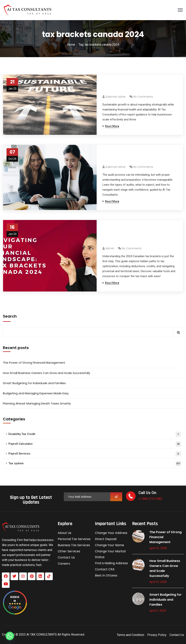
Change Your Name (109, 545)
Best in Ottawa (106, 575)
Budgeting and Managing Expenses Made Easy (36, 393)
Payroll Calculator (95, 444)
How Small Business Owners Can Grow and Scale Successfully (46, 373)
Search (10, 316)
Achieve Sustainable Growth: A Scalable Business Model (135, 87)
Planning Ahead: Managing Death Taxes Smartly (37, 403)
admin (110, 248)
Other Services (69, 551)
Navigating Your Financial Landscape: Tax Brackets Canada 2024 (139, 235)
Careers (64, 564)
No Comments (143, 97)
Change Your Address (111, 533)
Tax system (95, 464)
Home (71, 45)
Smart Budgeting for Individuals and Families (34, 383)
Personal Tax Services (74, 539)
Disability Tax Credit (95, 434)
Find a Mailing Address (111, 563)
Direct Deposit (106, 539)
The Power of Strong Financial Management (34, 363)
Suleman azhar (116, 97)
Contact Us (66, 557)
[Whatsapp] (10, 636)
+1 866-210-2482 (150, 499)
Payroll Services (95, 454)
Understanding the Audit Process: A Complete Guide (138, 157)
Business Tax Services (74, 545)
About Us (65, 533)
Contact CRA (105, 569)
